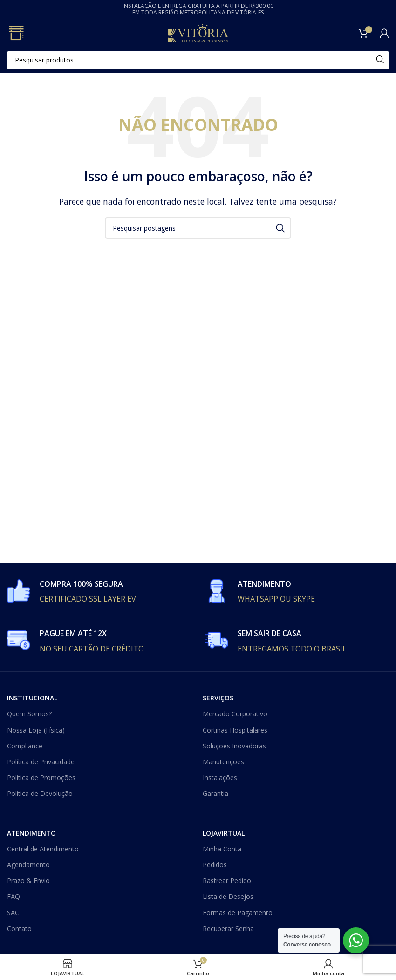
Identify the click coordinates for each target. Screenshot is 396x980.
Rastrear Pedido (227, 881)
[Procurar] (198, 60)
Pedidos (215, 865)
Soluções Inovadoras (234, 746)
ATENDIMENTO (31, 833)
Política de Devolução (40, 793)
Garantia (215, 793)
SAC (13, 913)
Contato (19, 929)
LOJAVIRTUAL (224, 833)
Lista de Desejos (228, 896)
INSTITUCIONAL (32, 698)
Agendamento (28, 865)
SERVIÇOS (218, 698)
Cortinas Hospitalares (235, 730)
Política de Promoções (41, 778)
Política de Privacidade (41, 762)
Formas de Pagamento (238, 913)
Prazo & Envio (28, 881)
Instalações (220, 778)
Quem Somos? (29, 714)
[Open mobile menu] (16, 33)
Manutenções (223, 762)
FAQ (14, 896)
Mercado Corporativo (235, 714)
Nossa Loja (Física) (36, 730)
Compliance (25, 746)
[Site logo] (198, 32)
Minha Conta (222, 849)
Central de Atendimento (43, 849)
